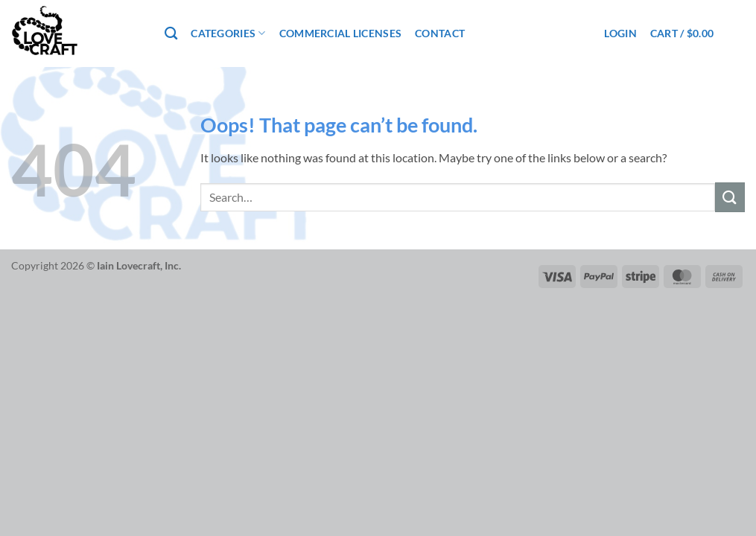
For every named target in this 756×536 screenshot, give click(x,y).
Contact (440, 33)
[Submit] (730, 197)
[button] (620, 33)
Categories (228, 33)
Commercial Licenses (340, 33)
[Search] (171, 34)
